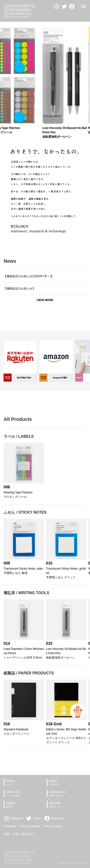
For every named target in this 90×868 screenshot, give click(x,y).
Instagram (13, 818)
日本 (6, 834)
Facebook (54, 818)
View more (45, 300)
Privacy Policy (53, 826)
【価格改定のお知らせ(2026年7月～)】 (29, 276)
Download (10, 826)
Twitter (33, 818)
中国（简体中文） (24, 834)
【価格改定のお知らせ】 (19, 289)
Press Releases (30, 826)
